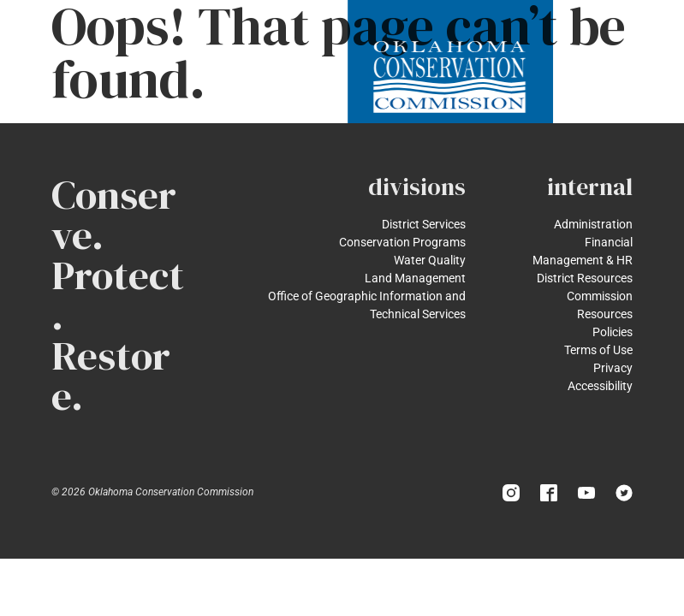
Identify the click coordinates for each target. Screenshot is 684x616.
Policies (613, 332)
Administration (593, 224)
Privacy (613, 368)
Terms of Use (598, 350)
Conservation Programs (402, 242)
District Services (424, 224)
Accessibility (600, 386)
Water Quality (430, 260)
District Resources (585, 278)
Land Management (415, 278)
